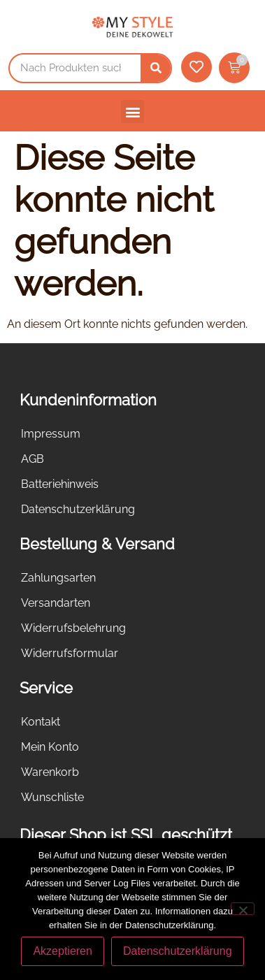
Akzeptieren (63, 951)
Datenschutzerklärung (78, 509)
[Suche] (156, 68)
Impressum (51, 434)
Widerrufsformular (70, 653)
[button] (132, 111)
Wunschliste (52, 797)
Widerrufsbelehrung (73, 628)
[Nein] (243, 909)
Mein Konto (50, 747)
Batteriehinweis (60, 484)
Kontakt (41, 722)
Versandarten (56, 603)
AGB (33, 459)
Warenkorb (50, 772)
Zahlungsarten (58, 578)
